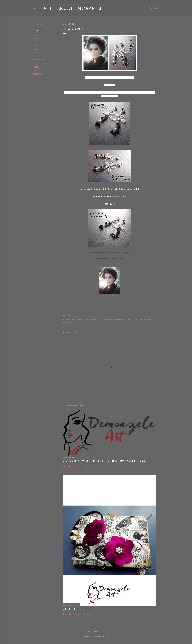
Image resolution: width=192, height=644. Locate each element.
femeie (37, 56)
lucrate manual (40, 63)
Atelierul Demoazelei (72, 8)
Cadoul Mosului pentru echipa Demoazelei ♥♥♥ (104, 461)
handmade (39, 60)
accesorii (38, 35)
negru (36, 67)
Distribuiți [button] (38, 24)
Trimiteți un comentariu (83, 466)
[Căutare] (154, 8)
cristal (36, 46)
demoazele (39, 53)
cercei (36, 42)
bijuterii (37, 39)
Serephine (72, 609)
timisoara (38, 74)
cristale (37, 49)
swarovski (38, 70)
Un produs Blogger (96, 631)
